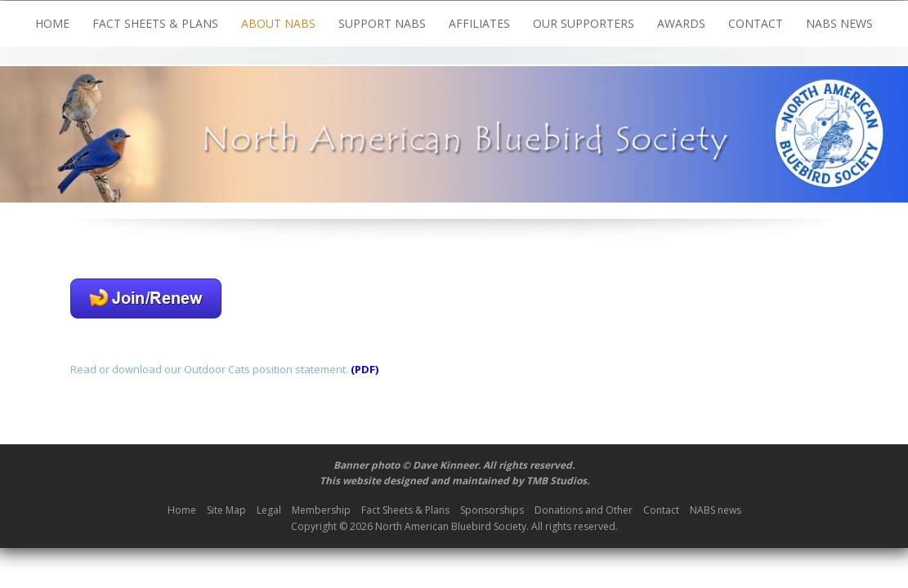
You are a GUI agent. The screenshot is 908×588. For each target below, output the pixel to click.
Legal (269, 510)
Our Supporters (584, 23)
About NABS (278, 23)
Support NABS (382, 23)
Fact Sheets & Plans (155, 23)
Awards (681, 23)
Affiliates (479, 23)
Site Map (226, 510)
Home (52, 23)
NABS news (839, 23)
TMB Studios (557, 481)
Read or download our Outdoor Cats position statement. (209, 369)
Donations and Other (584, 510)
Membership (321, 510)
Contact (756, 23)
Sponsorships (492, 510)
